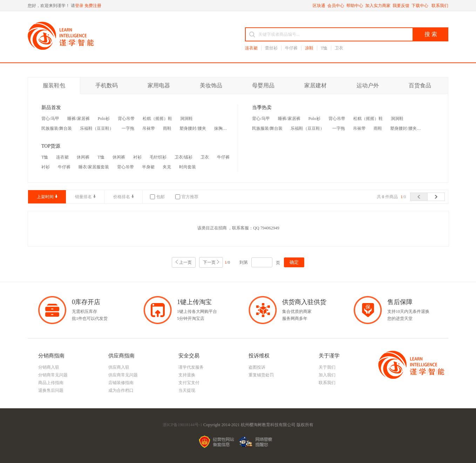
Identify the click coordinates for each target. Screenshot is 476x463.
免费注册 (93, 6)
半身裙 (148, 167)
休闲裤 (83, 157)
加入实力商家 (378, 6)
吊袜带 (149, 128)
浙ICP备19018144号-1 (182, 425)
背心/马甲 (50, 119)
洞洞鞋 (186, 119)
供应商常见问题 (123, 375)
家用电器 (159, 85)
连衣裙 (251, 48)
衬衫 (137, 157)
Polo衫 (104, 119)
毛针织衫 (158, 157)
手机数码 (107, 85)
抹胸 (218, 128)
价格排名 (122, 197)
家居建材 (315, 85)
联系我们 (440, 6)
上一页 (185, 262)
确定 (294, 262)
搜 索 (431, 34)
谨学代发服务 (191, 367)
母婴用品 (263, 85)
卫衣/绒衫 (183, 157)
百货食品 (420, 85)
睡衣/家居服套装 (94, 167)
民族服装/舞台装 (57, 128)
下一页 (209, 262)
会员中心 (336, 6)
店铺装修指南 (121, 383)
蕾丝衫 (271, 48)
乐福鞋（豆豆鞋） (97, 128)
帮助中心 (355, 6)
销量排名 (83, 197)
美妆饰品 (211, 85)
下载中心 (420, 6)
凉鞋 (309, 48)
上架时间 (45, 197)
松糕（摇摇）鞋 (157, 119)
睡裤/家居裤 (78, 119)
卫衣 (339, 48)
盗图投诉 (257, 367)
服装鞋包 (54, 85)
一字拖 (128, 128)
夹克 (167, 167)
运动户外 (368, 85)
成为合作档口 (121, 390)
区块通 (319, 6)
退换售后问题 (51, 390)
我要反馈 (401, 6)
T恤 (324, 48)
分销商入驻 (49, 367)
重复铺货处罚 (261, 375)
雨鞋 (167, 128)
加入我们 (327, 375)
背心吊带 (126, 119)
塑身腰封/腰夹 (193, 128)
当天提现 (187, 390)
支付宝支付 (189, 383)
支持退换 (187, 375)
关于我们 (327, 367)
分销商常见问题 (53, 375)
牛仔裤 (291, 48)
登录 (79, 6)
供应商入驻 (119, 367)
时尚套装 (188, 167)
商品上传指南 (51, 383)
